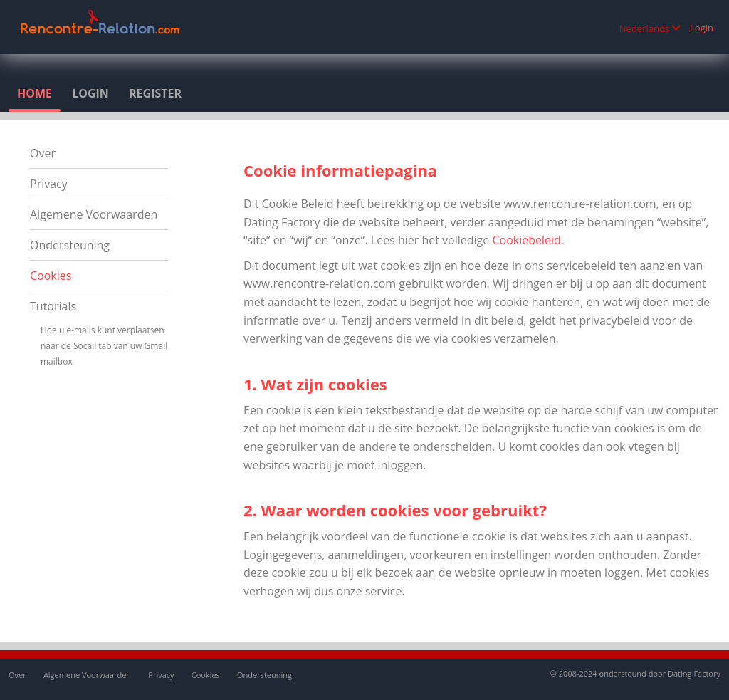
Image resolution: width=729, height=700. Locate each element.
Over (43, 153)
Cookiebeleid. (528, 240)
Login (702, 28)
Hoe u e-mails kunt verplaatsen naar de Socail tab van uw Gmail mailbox (104, 346)
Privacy (49, 184)
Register (155, 93)
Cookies (51, 276)
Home (35, 93)
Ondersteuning (70, 245)
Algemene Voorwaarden (94, 214)
